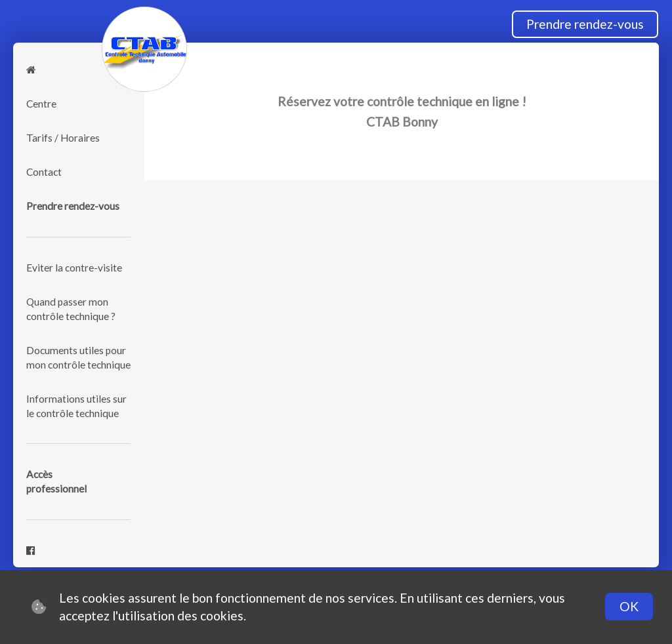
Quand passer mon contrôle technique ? (71, 309)
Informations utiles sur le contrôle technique (76, 406)
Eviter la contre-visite (74, 268)
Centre (41, 104)
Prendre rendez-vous (585, 24)
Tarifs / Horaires (63, 138)
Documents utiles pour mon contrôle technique (78, 357)
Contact (44, 172)
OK (629, 606)
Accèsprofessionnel (56, 481)
